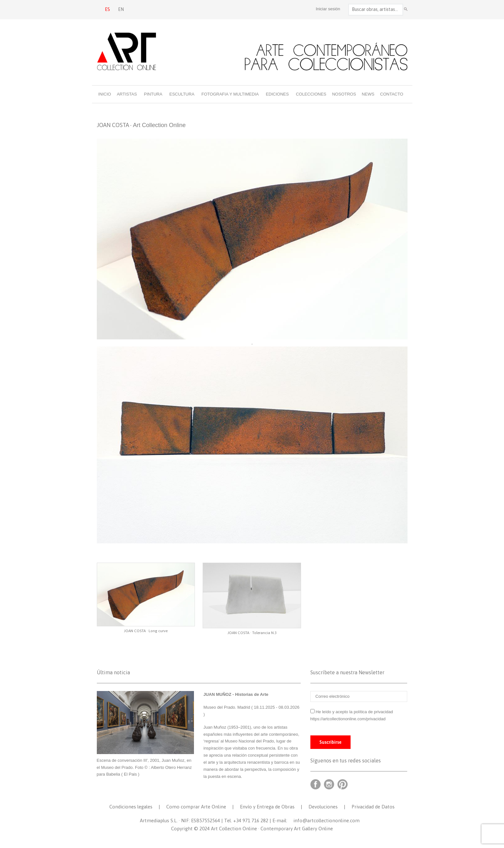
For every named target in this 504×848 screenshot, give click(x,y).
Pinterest (343, 784)
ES (107, 9)
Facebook (316, 784)
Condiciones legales (131, 807)
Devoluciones (323, 807)
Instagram (329, 784)
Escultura (182, 94)
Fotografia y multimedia (230, 94)
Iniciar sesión (328, 9)
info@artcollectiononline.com (326, 820)
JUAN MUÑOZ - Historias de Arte (236, 694)
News (368, 94)
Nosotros (344, 94)
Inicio (105, 94)
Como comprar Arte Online (196, 807)
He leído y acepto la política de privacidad (354, 712)
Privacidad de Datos (373, 807)
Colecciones (311, 94)
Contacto (392, 94)
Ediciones (277, 94)
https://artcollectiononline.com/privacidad (349, 719)
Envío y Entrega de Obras (267, 807)
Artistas (127, 94)
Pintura (153, 94)
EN (121, 9)
